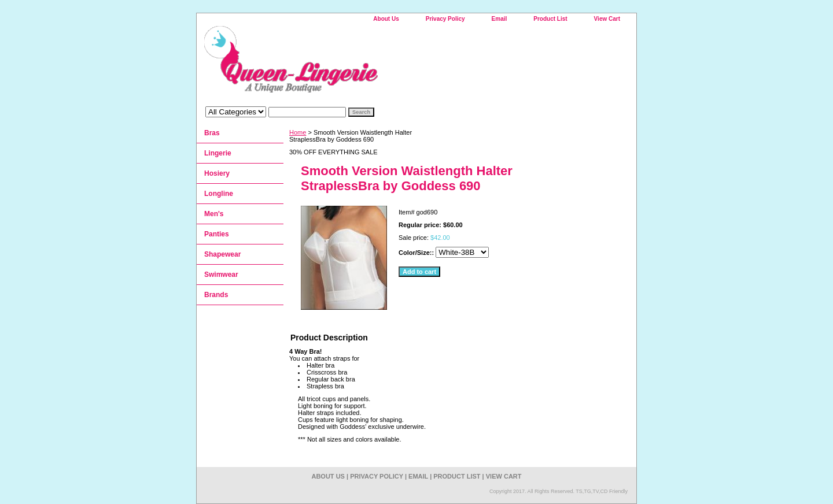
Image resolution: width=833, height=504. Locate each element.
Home (298, 132)
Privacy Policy (445, 19)
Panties (217, 234)
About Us (386, 19)
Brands (216, 295)
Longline (219, 194)
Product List (550, 19)
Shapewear (222, 254)
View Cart (607, 19)
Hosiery (217, 173)
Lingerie (218, 153)
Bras (212, 133)
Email (500, 19)
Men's (214, 214)
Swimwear (221, 275)
